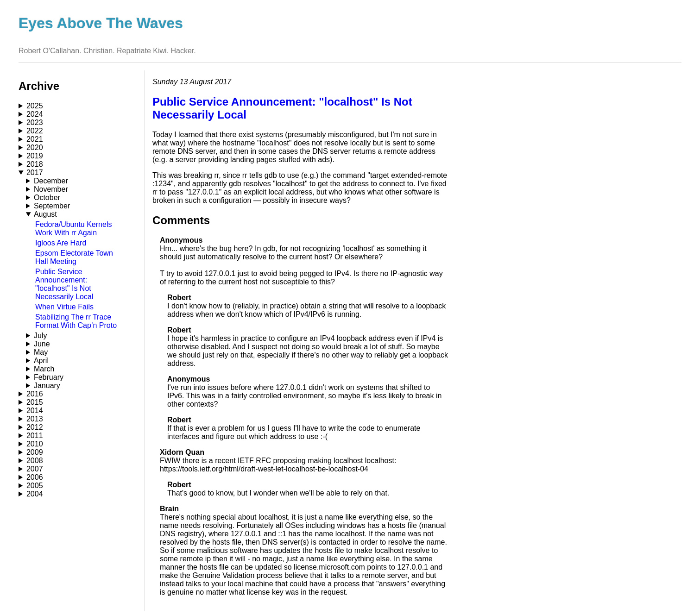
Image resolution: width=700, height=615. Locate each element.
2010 (35, 444)
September (52, 206)
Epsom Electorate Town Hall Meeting (74, 257)
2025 (35, 106)
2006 (35, 477)
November (51, 189)
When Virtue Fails (64, 307)
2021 (35, 139)
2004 (35, 494)
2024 (35, 114)
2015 (35, 402)
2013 (35, 419)
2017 (35, 173)
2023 (35, 122)
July (40, 336)
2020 (35, 147)
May (41, 352)
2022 (35, 131)
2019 (35, 156)
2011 (35, 436)
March (44, 369)
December (51, 181)
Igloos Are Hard (61, 243)
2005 (35, 486)
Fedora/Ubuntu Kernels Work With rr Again (73, 229)
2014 (35, 411)
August (45, 214)
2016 (35, 394)
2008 (35, 461)
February (49, 377)
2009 (35, 452)
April (41, 361)
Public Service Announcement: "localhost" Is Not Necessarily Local (64, 284)
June (42, 344)
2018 (35, 164)
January (47, 386)
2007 (35, 469)
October (47, 198)
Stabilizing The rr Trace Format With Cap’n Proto (76, 321)
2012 (35, 427)
